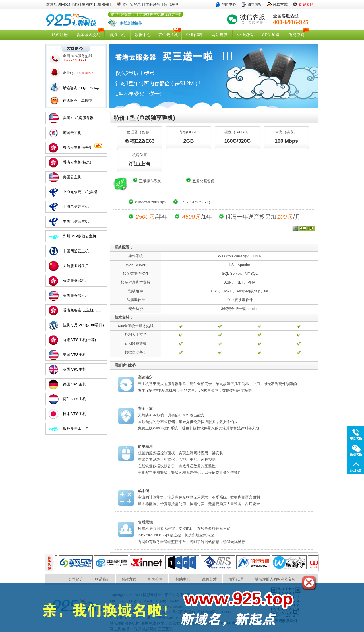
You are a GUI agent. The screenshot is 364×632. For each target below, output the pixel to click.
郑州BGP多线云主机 (80, 236)
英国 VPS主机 (75, 369)
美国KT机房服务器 (78, 118)
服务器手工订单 (76, 428)
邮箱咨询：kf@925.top (81, 88)
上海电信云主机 (76, 207)
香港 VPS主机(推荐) (79, 340)
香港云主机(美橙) (77, 147)
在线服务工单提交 (77, 101)
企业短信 (245, 35)
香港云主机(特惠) (77, 162)
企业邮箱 (194, 35)
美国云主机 (72, 177)
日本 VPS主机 (75, 414)
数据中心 (143, 35)
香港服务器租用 (76, 281)
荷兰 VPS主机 (75, 399)
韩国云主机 (72, 133)
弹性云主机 (168, 35)
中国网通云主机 (76, 251)
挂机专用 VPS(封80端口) (83, 325)
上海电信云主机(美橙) (81, 192)
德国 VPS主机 (75, 384)
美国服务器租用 (76, 295)
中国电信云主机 (76, 221)
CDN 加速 (271, 35)
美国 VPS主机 (75, 355)
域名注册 (60, 35)
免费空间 (296, 35)
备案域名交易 (88, 35)
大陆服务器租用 (76, 266)
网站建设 (220, 35)
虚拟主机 (117, 35)
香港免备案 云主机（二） (84, 310)
